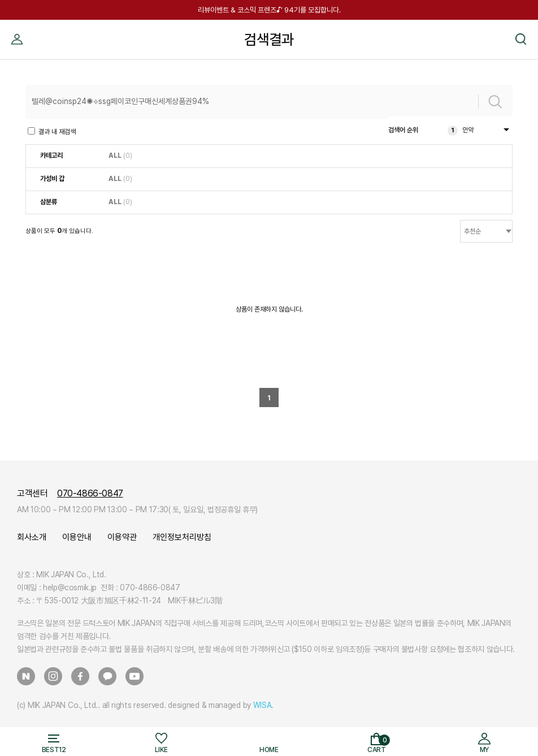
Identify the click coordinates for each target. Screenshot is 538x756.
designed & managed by (221, 705)
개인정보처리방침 (182, 537)
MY (17, 24)
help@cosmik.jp (70, 587)
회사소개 (32, 537)
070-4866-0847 (90, 493)
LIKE (161, 750)
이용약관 (122, 537)
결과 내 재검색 (52, 131)
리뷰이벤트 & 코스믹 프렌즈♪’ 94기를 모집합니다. (269, 10)
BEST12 (54, 750)
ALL (115, 155)
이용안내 (77, 537)
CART (379, 744)
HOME (269, 750)
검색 (521, 24)
